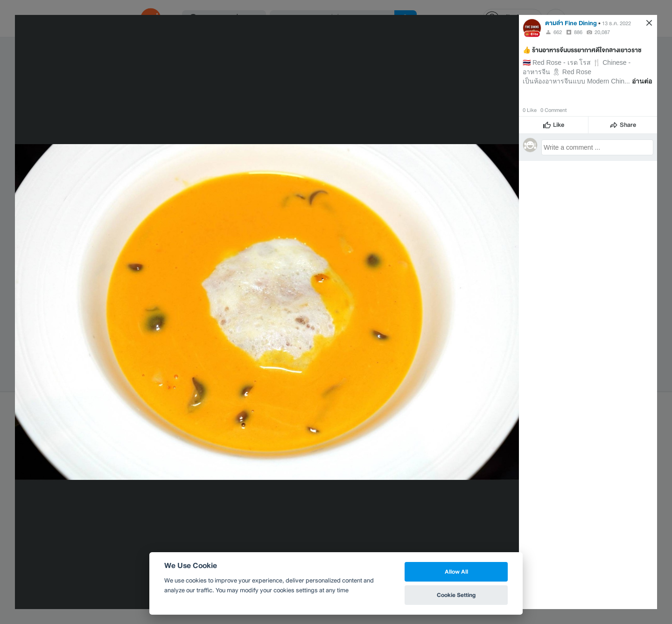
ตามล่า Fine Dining (571, 23)
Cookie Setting (456, 595)
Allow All (456, 572)
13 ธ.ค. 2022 (616, 23)
